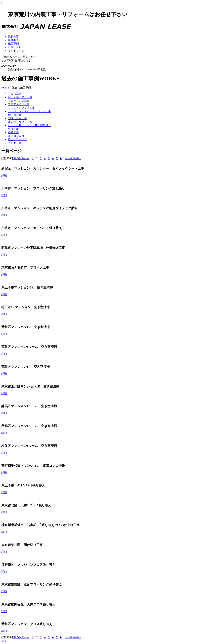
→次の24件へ (73, 158)
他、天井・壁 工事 (20, 97)
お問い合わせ (16, 47)
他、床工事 (15, 115)
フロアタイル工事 (19, 104)
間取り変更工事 (17, 118)
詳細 (4, 176)
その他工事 (15, 143)
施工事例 (13, 44)
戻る (4, 641)
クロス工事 (15, 94)
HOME (5, 88)
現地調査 (13, 40)
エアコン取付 (16, 136)
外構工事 (13, 129)
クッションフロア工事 (21, 108)
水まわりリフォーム (20, 122)
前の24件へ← (21, 158)
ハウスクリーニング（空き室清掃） (29, 125)
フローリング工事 (19, 101)
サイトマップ (16, 51)
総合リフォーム (17, 139)
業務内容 (13, 37)
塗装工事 (13, 132)
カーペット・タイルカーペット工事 (29, 111)
